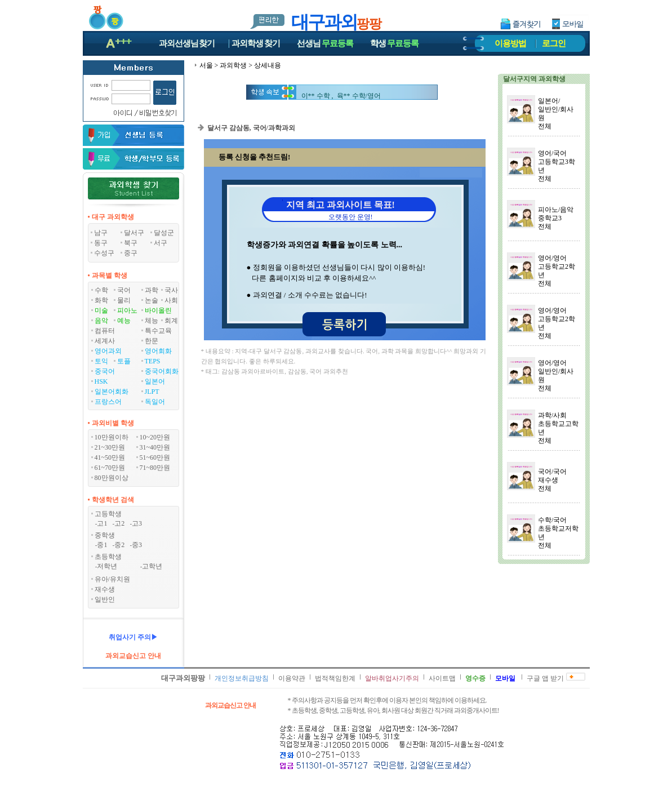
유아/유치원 (112, 579)
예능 (124, 321)
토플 (124, 361)
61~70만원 (110, 468)
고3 (137, 523)
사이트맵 (442, 678)
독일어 (155, 402)
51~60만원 (155, 457)
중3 (137, 545)
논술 (152, 300)
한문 (152, 341)
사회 (171, 300)
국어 (124, 290)
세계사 (105, 341)
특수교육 (158, 331)
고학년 (152, 566)
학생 (394, 43)
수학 (101, 290)
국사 (171, 290)
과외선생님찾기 (187, 43)
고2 (119, 523)
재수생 (105, 589)
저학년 (107, 566)
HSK (101, 381)
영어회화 (158, 351)
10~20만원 (155, 437)
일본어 (155, 381)
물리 (124, 300)
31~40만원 (155, 447)
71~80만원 (155, 468)
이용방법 (510, 43)
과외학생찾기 (256, 43)
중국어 (105, 371)
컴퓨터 (105, 331)
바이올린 (158, 310)
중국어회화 (162, 371)
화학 (101, 300)
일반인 (105, 599)
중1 (102, 545)
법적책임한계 (335, 678)
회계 (171, 321)
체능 (152, 321)
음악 (101, 321)
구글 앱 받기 (545, 678)
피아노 (127, 310)
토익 (101, 361)
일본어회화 (112, 392)
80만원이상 (112, 478)
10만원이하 (112, 437)
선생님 (325, 43)
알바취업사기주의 (392, 678)
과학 (152, 290)
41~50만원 (110, 457)
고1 (102, 523)
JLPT (152, 392)
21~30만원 (110, 447)
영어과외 (108, 351)
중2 (119, 545)
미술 (101, 310)
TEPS (153, 361)
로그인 (554, 43)
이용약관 (292, 678)
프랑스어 (108, 402)
